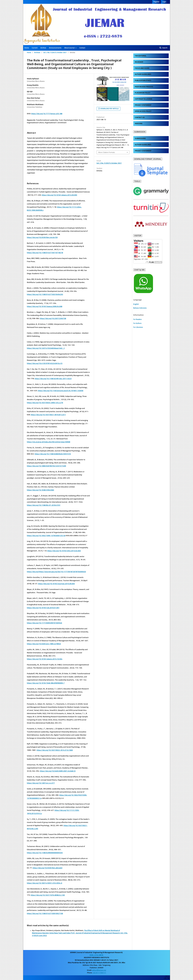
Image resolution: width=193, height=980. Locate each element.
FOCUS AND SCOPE (142, 68)
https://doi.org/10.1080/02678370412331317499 (47, 466)
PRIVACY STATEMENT (143, 105)
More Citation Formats (107, 152)
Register (156, 2)
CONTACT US (140, 117)
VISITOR (138, 236)
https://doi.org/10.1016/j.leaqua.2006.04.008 (45, 306)
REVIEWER (139, 62)
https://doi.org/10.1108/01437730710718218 (45, 253)
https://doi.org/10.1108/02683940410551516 (53, 454)
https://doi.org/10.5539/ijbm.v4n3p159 (42, 237)
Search (165, 48)
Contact (82, 48)
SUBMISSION (140, 132)
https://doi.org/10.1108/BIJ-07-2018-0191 (44, 505)
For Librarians (138, 327)
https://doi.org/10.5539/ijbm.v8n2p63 (48, 868)
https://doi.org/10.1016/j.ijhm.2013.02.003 (64, 551)
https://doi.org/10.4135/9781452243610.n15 (45, 363)
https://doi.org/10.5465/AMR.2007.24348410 (58, 771)
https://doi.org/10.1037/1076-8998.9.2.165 (48, 895)
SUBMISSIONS (140, 138)
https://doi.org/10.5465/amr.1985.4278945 (44, 644)
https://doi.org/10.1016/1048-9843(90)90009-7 (46, 683)
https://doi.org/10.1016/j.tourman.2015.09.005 (56, 584)
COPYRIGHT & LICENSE (144, 99)
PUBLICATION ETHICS (143, 81)
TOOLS (137, 181)
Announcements (55, 48)
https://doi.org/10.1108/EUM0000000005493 (45, 853)
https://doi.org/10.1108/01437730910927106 (45, 914)
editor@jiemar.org (99, 970)
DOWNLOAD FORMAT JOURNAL (148, 159)
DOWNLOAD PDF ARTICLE (109, 109)
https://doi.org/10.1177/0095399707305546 (44, 623)
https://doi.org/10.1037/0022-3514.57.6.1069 (55, 750)
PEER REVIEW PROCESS (144, 87)
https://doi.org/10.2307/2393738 (53, 319)
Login (164, 2)
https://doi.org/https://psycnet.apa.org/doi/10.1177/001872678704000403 (56, 572)
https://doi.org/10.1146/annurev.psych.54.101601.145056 (61, 391)
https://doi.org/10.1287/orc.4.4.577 (41, 783)
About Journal (70, 48)
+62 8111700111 (99, 973)
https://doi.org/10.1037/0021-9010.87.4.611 (48, 415)
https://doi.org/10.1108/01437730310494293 (45, 294)
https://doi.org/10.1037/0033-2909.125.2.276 (45, 403)
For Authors (137, 323)
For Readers (138, 319)
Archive (43, 48)
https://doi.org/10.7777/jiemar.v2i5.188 (47, 114)
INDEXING (139, 124)
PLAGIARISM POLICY (143, 93)
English (136, 304)
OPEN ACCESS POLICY (143, 111)
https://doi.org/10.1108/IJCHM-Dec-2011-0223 (53, 379)
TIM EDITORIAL (141, 56)
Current (35, 48)
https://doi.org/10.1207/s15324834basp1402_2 (46, 348)
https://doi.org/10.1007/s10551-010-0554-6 (45, 883)
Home (27, 48)
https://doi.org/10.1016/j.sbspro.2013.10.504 (45, 659)
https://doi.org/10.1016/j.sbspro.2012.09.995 (59, 195)
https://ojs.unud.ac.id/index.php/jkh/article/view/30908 (49, 442)
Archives (37, 53)
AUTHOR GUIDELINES (143, 74)
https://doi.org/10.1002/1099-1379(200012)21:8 (46, 536)
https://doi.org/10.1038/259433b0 (40, 490)
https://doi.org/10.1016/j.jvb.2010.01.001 (43, 608)
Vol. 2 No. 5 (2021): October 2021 (55, 53)
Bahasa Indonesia (140, 308)
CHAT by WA (139, 270)
